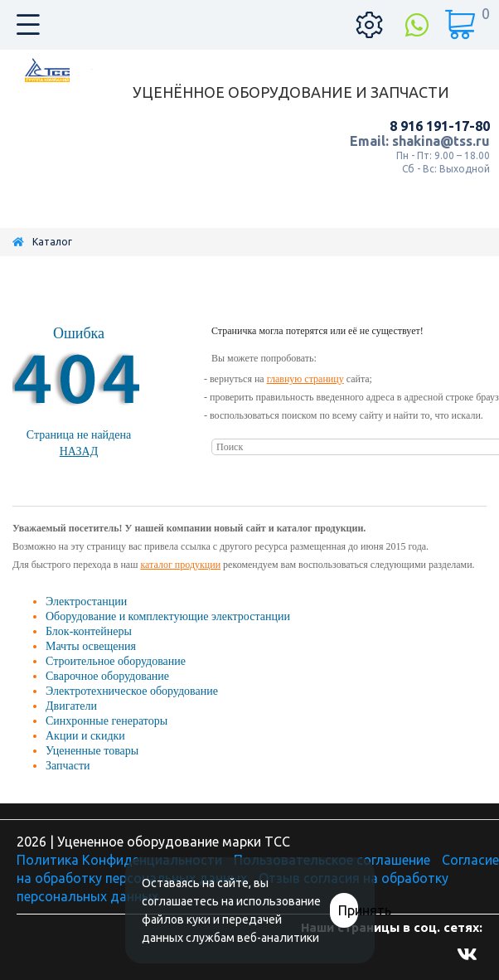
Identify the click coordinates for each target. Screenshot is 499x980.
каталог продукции (180, 565)
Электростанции (86, 602)
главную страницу (305, 379)
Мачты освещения (91, 646)
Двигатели (71, 706)
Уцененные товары (92, 751)
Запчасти (68, 766)
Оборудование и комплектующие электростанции (168, 616)
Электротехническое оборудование (132, 691)
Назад (79, 451)
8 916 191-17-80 (440, 126)
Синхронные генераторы (107, 721)
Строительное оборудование (116, 661)
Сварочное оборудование (107, 676)
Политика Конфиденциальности (119, 860)
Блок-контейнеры (89, 631)
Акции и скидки (85, 736)
